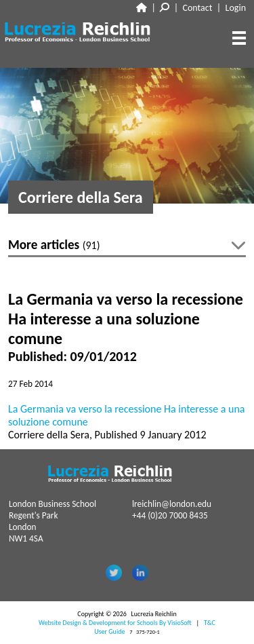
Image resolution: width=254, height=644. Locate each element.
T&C (210, 623)
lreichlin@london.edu (172, 504)
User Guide (109, 631)
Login (236, 8)
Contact (198, 8)
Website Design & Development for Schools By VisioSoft (115, 623)
